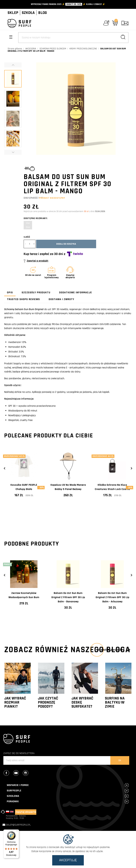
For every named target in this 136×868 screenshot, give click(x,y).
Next (131, 468)
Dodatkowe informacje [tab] (76, 293)
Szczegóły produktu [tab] (36, 293)
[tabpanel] (24, 481)
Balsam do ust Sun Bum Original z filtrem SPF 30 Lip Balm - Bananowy (68, 597)
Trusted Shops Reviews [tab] (23, 299)
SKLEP (13, 13)
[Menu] (17, 832)
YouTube (18, 773)
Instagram (27, 773)
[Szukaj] (73, 38)
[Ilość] (30, 244)
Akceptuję (68, 860)
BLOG (42, 13)
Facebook (8, 773)
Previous (5, 468)
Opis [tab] (10, 293)
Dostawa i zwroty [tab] (61, 299)
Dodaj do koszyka (66, 244)
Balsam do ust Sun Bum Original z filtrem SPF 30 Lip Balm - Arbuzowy (112, 597)
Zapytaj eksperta (26, 812)
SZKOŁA (28, 13)
